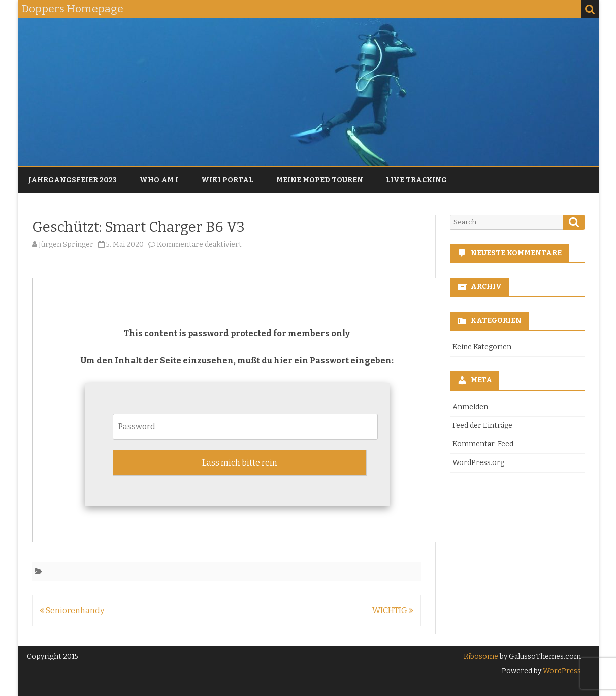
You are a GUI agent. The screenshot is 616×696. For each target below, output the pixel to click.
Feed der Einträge (482, 426)
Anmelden (470, 407)
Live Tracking (416, 180)
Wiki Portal (227, 180)
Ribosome (481, 657)
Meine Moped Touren (320, 180)
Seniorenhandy (72, 610)
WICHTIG (393, 610)
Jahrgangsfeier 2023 (73, 180)
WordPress (561, 671)
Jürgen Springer (66, 244)
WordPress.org (478, 463)
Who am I (159, 180)
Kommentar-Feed (483, 444)
